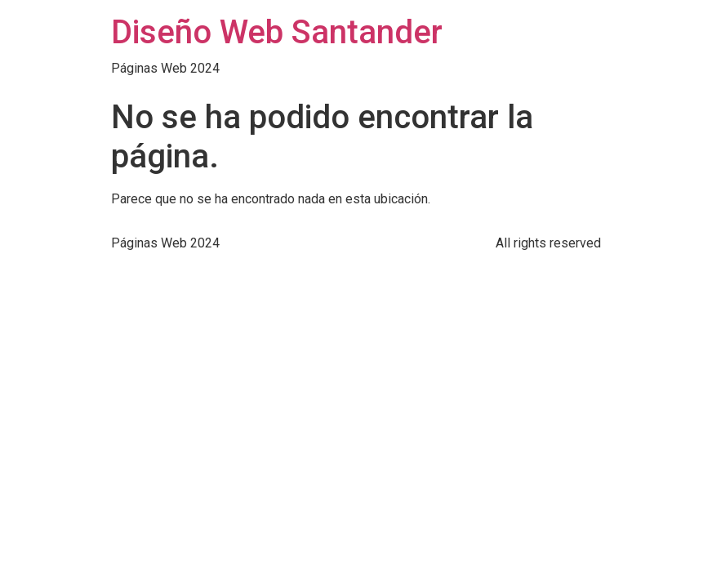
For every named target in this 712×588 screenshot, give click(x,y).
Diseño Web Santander (277, 32)
